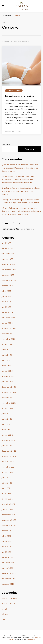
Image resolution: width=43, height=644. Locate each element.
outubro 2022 (8, 398)
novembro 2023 (9, 328)
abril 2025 (6, 307)
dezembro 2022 (9, 387)
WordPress (31, 640)
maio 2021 (7, 488)
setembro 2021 (9, 467)
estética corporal (14, 91)
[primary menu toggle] (3, 6)
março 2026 (7, 248)
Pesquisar (6, 144)
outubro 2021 (8, 461)
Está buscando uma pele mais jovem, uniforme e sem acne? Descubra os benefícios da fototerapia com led (19, 179)
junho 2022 (7, 419)
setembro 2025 (9, 280)
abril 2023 (6, 366)
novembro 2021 (9, 456)
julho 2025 (6, 291)
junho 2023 (7, 355)
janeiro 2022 (7, 446)
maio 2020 (7, 547)
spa (3, 619)
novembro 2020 (9, 520)
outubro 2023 (8, 334)
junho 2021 (7, 483)
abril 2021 (6, 493)
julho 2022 (6, 414)
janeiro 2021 (7, 509)
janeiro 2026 (7, 259)
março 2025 (7, 312)
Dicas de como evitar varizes (19, 96)
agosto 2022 (7, 408)
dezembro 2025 (9, 264)
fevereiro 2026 (8, 254)
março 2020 (7, 557)
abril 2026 (6, 243)
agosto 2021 (7, 472)
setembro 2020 (9, 525)
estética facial (8, 603)
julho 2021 (6, 477)
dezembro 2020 (9, 515)
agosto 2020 (7, 531)
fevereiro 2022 (8, 440)
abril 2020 (6, 552)
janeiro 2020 (7, 568)
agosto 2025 (7, 286)
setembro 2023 (9, 339)
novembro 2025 (9, 270)
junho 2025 (7, 296)
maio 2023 (7, 360)
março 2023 (7, 371)
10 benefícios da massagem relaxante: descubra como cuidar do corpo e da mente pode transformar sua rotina (21, 211)
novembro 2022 (9, 392)
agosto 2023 (7, 344)
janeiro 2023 (7, 382)
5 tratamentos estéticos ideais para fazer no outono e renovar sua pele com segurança (21, 191)
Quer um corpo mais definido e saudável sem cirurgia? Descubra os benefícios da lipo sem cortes (20, 168)
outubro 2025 (8, 275)
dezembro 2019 (9, 573)
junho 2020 (7, 541)
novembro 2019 (9, 579)
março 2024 (7, 323)
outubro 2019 (8, 584)
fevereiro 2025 (8, 318)
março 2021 (7, 499)
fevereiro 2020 (8, 563)
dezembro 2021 (9, 451)
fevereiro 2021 (8, 504)
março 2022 (7, 435)
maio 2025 (7, 302)
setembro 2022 (9, 403)
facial (4, 609)
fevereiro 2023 (8, 376)
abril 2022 (6, 430)
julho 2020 (6, 536)
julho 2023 (6, 350)
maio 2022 (7, 424)
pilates (5, 614)
